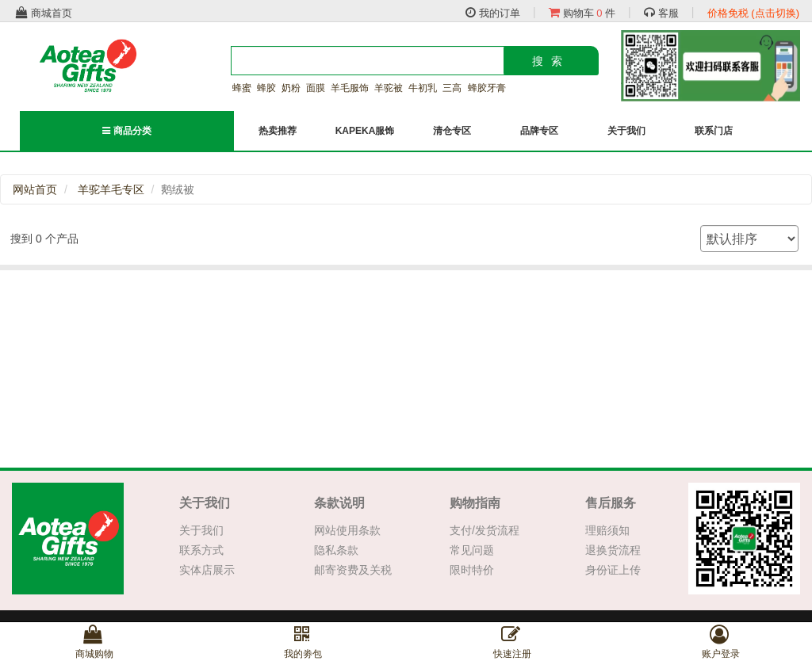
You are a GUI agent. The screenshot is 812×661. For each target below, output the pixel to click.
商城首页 (44, 13)
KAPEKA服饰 (365, 131)
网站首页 (35, 189)
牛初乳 (423, 88)
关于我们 (626, 131)
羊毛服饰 (350, 88)
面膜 (316, 88)
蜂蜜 (242, 88)
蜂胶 (266, 88)
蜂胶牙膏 (487, 88)
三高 (452, 88)
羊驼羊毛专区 (111, 189)
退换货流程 (613, 550)
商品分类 (126, 131)
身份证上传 (613, 570)
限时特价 (472, 570)
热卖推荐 (278, 131)
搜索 (551, 61)
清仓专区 (452, 131)
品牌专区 (539, 131)
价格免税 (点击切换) (753, 13)
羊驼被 (389, 88)
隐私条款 (336, 550)
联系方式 (201, 550)
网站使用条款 (347, 530)
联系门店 (714, 131)
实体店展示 (207, 570)
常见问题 (472, 550)
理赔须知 (607, 530)
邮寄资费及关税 (353, 570)
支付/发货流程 (485, 530)
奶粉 (291, 88)
